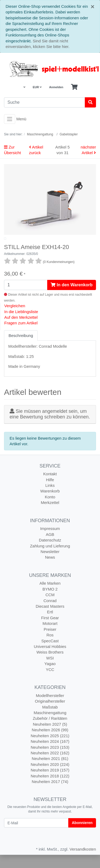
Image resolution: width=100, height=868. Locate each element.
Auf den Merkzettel (21, 330)
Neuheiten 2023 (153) (50, 760)
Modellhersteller (50, 709)
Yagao (50, 677)
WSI (50, 671)
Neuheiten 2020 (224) (50, 778)
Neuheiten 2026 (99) (50, 743)
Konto (50, 510)
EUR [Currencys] (37, 87)
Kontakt (50, 487)
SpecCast (50, 654)
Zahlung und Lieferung (50, 559)
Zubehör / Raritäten (50, 731)
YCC (50, 683)
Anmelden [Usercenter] (56, 87)
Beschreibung (21, 349)
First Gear (50, 631)
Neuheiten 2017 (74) (50, 795)
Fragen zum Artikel (21, 336)
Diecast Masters (50, 619)
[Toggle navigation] (10, 119)
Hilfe (50, 493)
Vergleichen (15, 319)
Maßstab (50, 720)
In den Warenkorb (72, 298)
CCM (50, 608)
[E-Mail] (36, 836)
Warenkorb (50, 504)
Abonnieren (82, 836)
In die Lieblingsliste (21, 325)
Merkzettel (50, 516)
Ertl (50, 625)
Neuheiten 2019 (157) (50, 783)
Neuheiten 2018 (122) (50, 789)
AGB (50, 548)
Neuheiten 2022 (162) (50, 766)
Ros (50, 648)
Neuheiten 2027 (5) (50, 737)
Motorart (50, 637)
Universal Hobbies (50, 660)
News (50, 570)
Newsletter (50, 565)
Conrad (50, 614)
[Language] (24, 87)
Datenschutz (50, 553)
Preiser (50, 642)
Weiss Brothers (50, 665)
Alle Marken (50, 596)
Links (50, 498)
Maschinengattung (50, 726)
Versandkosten (83, 862)
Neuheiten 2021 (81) (50, 772)
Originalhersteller (50, 714)
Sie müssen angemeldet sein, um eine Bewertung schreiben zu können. (50, 427)
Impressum (50, 542)
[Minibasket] (74, 87)
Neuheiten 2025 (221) (50, 749)
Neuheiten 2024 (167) (50, 754)
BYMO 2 (50, 602)
